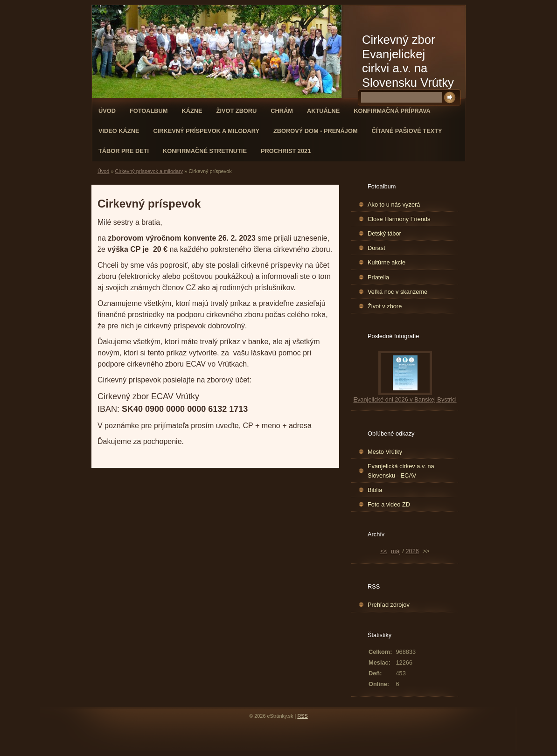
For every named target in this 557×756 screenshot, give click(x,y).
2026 (412, 551)
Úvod (107, 111)
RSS (302, 716)
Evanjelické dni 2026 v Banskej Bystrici (405, 399)
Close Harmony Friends (399, 219)
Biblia (375, 490)
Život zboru (237, 111)
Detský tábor (384, 233)
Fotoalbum (149, 111)
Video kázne (119, 131)
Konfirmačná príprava (392, 111)
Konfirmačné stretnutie (205, 151)
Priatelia (378, 277)
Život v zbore (385, 306)
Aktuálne (323, 111)
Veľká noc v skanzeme (397, 292)
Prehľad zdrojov (389, 605)
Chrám (282, 111)
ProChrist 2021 (286, 151)
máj (396, 551)
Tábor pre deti (124, 151)
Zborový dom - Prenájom (316, 131)
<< (384, 551)
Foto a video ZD (389, 504)
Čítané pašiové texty (407, 131)
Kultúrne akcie (386, 262)
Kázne (192, 111)
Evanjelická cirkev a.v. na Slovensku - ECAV (401, 471)
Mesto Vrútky (385, 452)
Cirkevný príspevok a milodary (206, 131)
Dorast (376, 248)
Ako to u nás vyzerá (394, 205)
